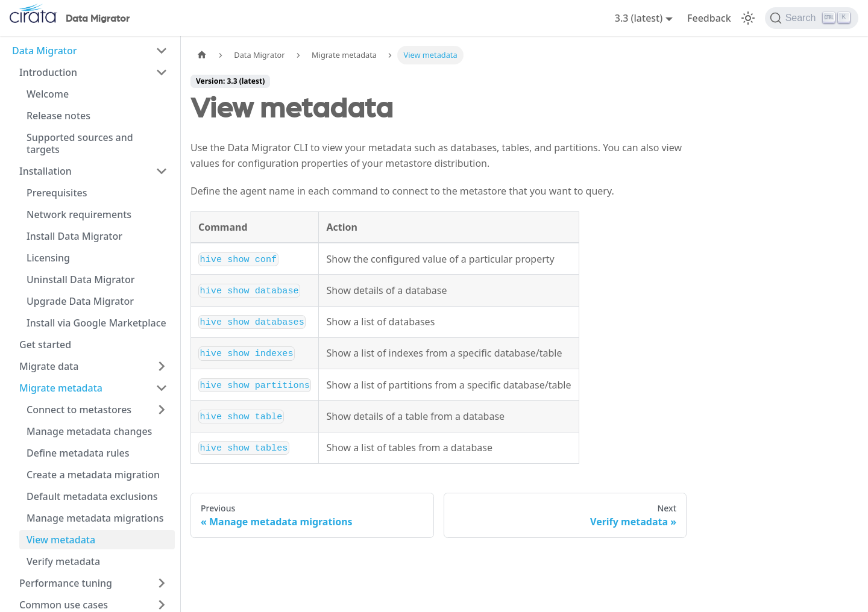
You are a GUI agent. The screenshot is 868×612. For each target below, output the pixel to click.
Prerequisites (57, 193)
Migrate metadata (61, 388)
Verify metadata (63, 561)
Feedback (709, 18)
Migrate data (49, 366)
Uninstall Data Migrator (81, 279)
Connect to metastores (79, 410)
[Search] (812, 18)
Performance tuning (66, 583)
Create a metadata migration (93, 475)
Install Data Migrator (74, 236)
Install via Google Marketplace (96, 323)
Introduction (48, 72)
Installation (46, 171)
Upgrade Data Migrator (80, 301)
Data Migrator (45, 51)
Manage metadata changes (89, 431)
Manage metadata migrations (95, 518)
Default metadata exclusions (92, 496)
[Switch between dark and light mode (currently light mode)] (748, 18)
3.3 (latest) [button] (639, 18)
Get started (45, 345)
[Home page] (202, 55)
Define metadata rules (78, 453)
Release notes (58, 116)
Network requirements (79, 214)
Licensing (48, 258)
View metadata (61, 540)
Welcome (48, 94)
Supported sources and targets (80, 143)
